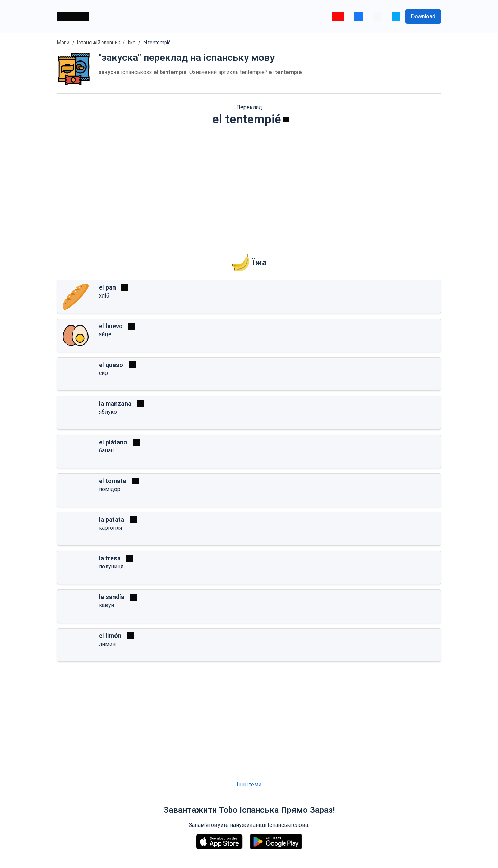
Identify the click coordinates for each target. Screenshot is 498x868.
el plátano (113, 442)
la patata (112, 520)
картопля (110, 528)
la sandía (112, 597)
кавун (107, 605)
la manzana (115, 403)
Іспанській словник (99, 43)
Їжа (132, 43)
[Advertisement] (249, 185)
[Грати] (286, 120)
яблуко (108, 412)
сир (103, 373)
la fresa (110, 558)
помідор (110, 489)
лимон (107, 644)
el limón (110, 636)
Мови (63, 43)
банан (106, 450)
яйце (105, 334)
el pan (107, 287)
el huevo (111, 326)
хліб (104, 296)
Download (423, 16)
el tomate (113, 481)
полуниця (111, 567)
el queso (111, 365)
